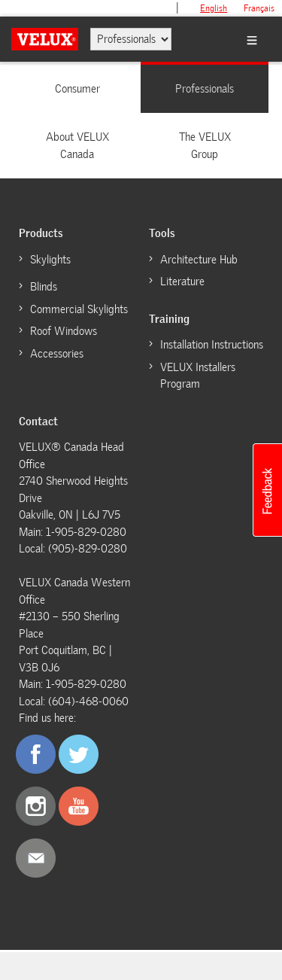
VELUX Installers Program (198, 376)
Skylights (50, 260)
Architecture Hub (199, 260)
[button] (267, 490)
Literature (182, 282)
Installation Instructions (212, 345)
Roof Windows (64, 331)
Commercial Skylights (79, 309)
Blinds (44, 287)
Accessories (57, 354)
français (259, 8)
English (214, 8)
